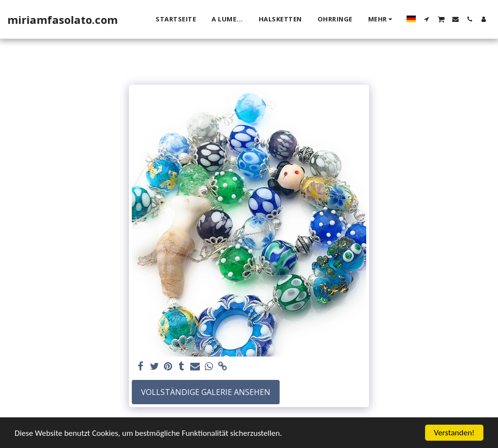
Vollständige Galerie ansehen (206, 392)
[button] (427, 19)
